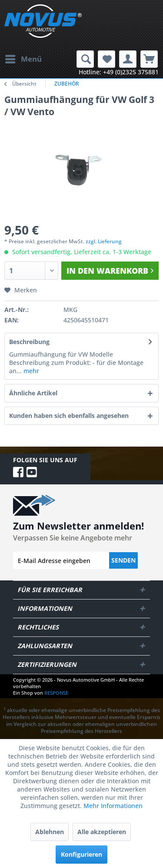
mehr (30, 371)
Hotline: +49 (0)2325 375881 (119, 72)
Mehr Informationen (113, 806)
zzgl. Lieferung (104, 241)
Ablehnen (50, 832)
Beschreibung (29, 342)
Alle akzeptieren (102, 832)
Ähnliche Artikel (33, 393)
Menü (23, 58)
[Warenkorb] (149, 59)
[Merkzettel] (106, 59)
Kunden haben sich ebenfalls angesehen (69, 416)
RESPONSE (56, 693)
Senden (123, 560)
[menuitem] (23, 59)
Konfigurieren (81, 854)
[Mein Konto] (128, 59)
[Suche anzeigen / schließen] (85, 59)
